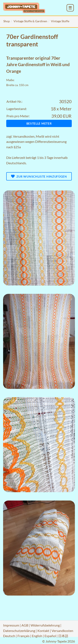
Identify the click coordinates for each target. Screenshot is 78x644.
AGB (25, 625)
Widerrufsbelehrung (45, 625)
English (37, 636)
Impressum (11, 625)
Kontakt (43, 631)
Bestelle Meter (39, 123)
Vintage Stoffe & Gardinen (30, 21)
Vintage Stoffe (60, 21)
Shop (7, 21)
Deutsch (9, 636)
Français (24, 636)
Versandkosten (24, 136)
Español (50, 636)
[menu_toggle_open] (70, 8)
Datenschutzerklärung (19, 631)
